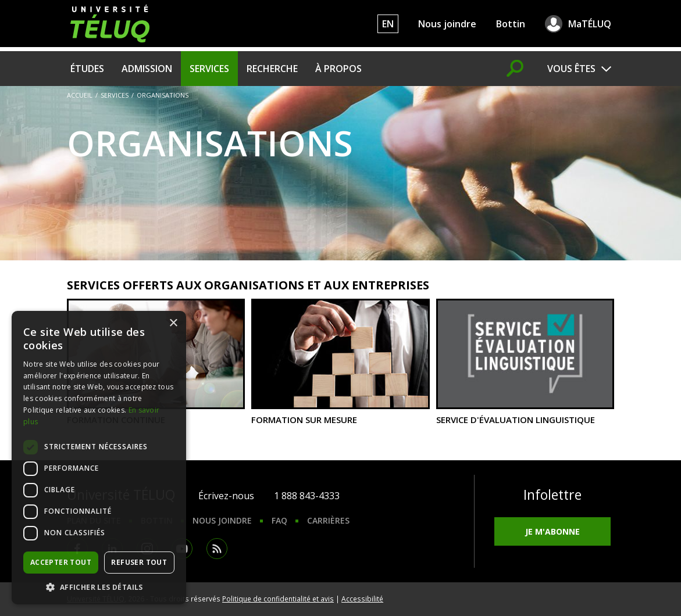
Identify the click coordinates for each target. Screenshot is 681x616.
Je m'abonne (552, 531)
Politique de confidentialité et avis (278, 599)
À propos (338, 69)
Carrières (328, 520)
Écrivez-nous (226, 496)
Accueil (80, 95)
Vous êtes (571, 69)
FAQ (279, 520)
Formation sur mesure (340, 362)
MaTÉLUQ (590, 24)
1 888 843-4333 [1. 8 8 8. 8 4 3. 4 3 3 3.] (307, 496)
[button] (99, 587)
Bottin (511, 24)
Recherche (272, 69)
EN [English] (388, 24)
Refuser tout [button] (139, 562)
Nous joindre (447, 24)
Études (87, 69)
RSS (217, 549)
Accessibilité (362, 599)
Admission (147, 69)
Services (209, 69)
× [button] (173, 323)
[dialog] (99, 458)
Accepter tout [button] (61, 562)
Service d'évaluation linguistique (525, 362)
